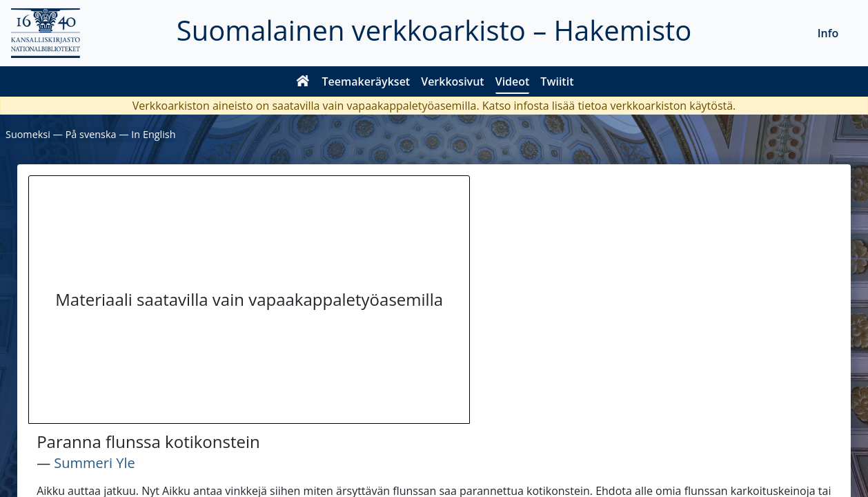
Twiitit (557, 81)
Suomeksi (28, 134)
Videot (513, 81)
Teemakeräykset (366, 81)
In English (153, 134)
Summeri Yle (94, 463)
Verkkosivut (452, 81)
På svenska (91, 134)
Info (828, 33)
